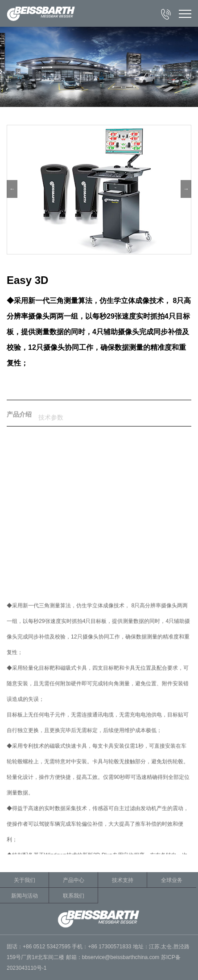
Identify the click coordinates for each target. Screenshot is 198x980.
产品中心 (74, 880)
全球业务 (172, 880)
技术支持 (123, 880)
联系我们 (74, 896)
